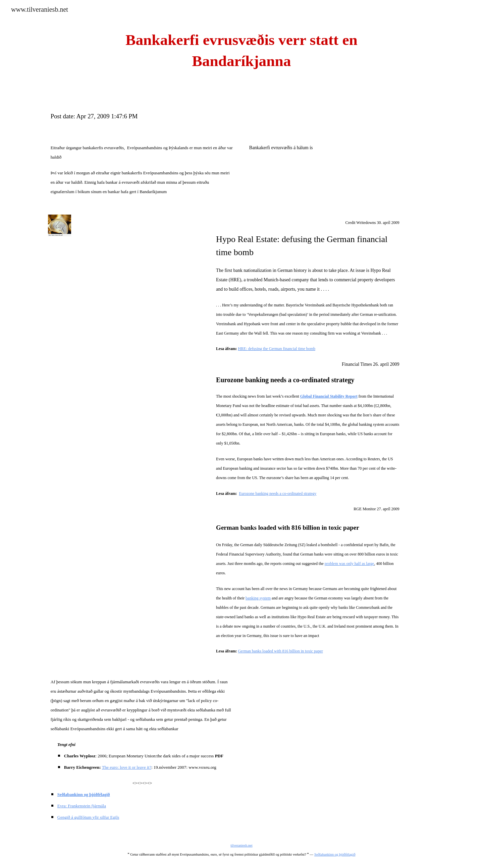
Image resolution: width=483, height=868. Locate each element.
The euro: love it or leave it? (127, 767)
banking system (258, 598)
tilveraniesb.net (241, 845)
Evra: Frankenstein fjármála (82, 806)
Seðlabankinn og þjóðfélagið (335, 854)
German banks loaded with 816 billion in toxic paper (280, 651)
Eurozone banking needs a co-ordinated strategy (278, 494)
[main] (241, 50)
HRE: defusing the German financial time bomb (277, 349)
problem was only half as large (349, 564)
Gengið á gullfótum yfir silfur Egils (88, 817)
